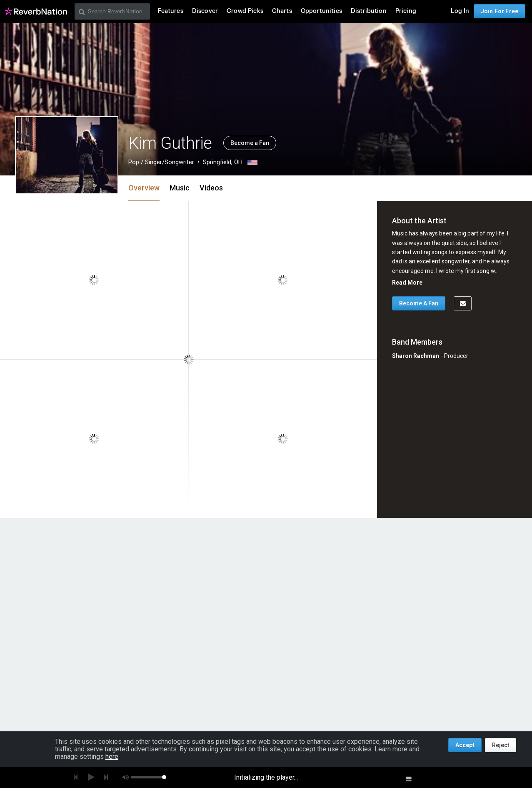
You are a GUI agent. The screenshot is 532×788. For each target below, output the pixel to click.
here (112, 757)
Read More (407, 283)
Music (180, 188)
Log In (460, 11)
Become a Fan (250, 143)
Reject (501, 745)
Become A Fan (419, 303)
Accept (465, 745)
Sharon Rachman (416, 356)
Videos (211, 188)
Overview (144, 188)
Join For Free (500, 11)
